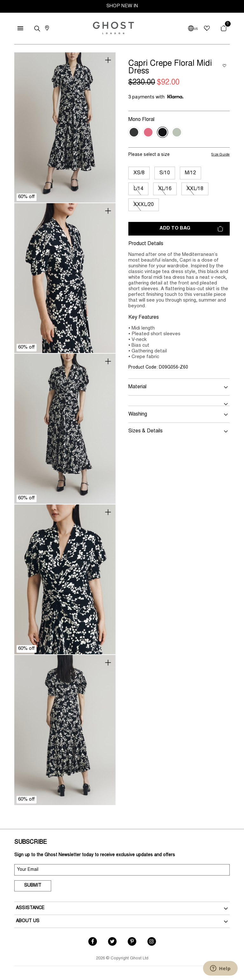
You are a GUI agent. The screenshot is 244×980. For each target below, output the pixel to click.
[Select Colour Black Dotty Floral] (134, 132)
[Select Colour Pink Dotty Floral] (148, 132)
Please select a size (149, 155)
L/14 (138, 189)
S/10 (165, 173)
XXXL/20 (144, 205)
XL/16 (165, 189)
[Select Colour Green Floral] (177, 132)
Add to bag (191, 229)
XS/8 (139, 173)
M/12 (190, 173)
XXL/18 (195, 189)
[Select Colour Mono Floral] (163, 132)
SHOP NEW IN (122, 6)
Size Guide (220, 155)
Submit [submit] (33, 886)
